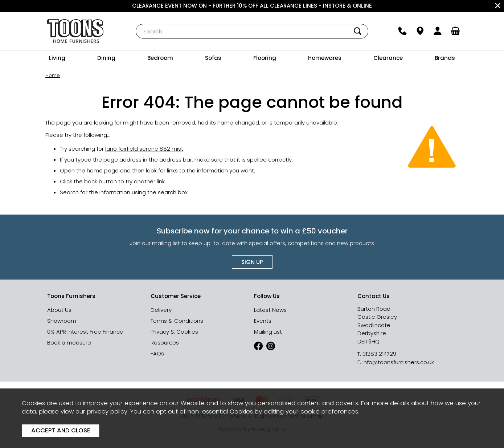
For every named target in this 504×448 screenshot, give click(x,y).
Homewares (325, 58)
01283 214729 (379, 354)
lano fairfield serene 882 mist (144, 148)
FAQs (157, 353)
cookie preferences (329, 412)
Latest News (270, 310)
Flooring (265, 58)
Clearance (388, 58)
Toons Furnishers (75, 31)
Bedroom (160, 58)
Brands (445, 58)
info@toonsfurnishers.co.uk (398, 362)
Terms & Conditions (177, 321)
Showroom (62, 321)
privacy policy (107, 412)
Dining (106, 58)
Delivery (161, 310)
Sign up (252, 262)
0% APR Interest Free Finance (85, 332)
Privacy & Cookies (174, 332)
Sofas (213, 58)
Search (136, 24)
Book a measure (69, 343)
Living (57, 58)
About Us (59, 310)
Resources (165, 343)
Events (263, 321)
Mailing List (268, 332)
